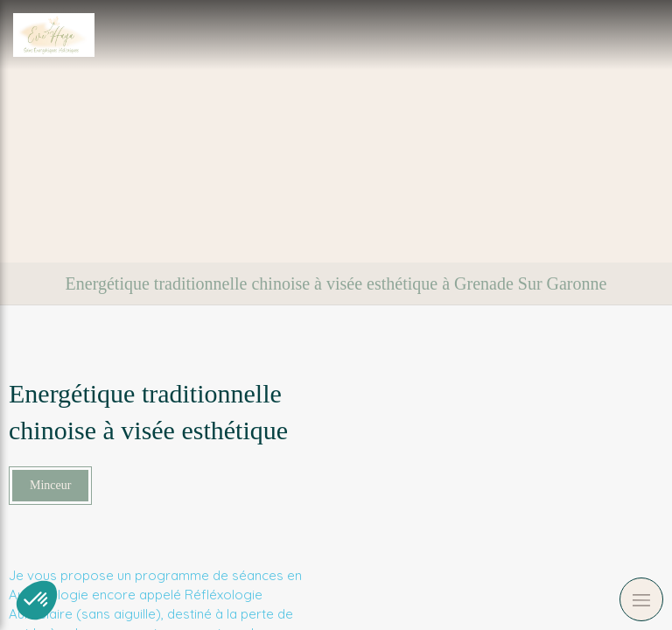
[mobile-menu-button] (641, 599)
